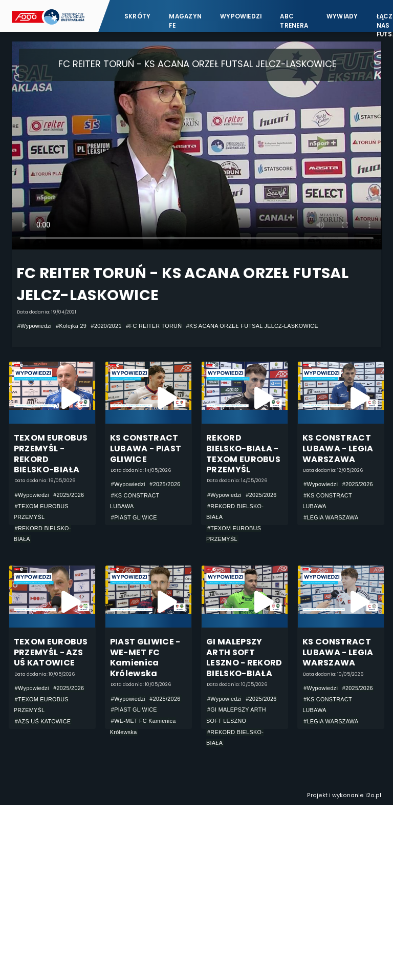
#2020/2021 (106, 326)
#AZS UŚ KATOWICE (43, 721)
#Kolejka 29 (71, 326)
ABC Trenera (294, 21)
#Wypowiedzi (35, 326)
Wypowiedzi (241, 16)
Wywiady (342, 16)
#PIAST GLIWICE (134, 517)
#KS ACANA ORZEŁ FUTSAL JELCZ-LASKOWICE (252, 326)
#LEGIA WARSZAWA (331, 517)
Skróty (137, 16)
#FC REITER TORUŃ (154, 326)
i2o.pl (373, 795)
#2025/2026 (69, 495)
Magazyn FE (185, 21)
